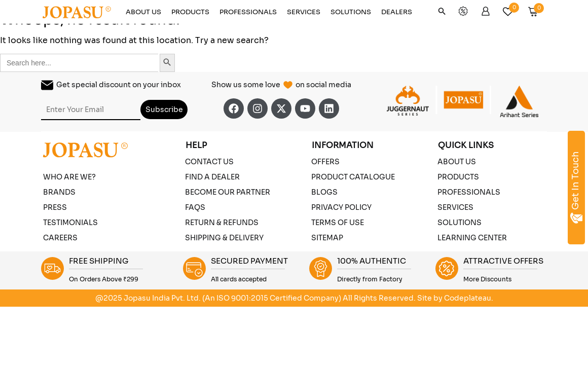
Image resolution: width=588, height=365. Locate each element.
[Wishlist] (511, 9)
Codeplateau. (469, 298)
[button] (442, 13)
